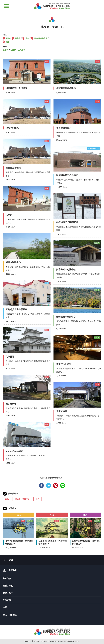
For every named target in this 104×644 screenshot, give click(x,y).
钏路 (8, 38)
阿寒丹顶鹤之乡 (41, 38)
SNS (5, 615)
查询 (11, 560)
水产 (38, 499)
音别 (27, 38)
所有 (8, 42)
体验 (7, 499)
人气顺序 (22, 50)
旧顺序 (13, 50)
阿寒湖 (18, 38)
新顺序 (6, 50)
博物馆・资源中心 (22, 499)
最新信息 (13, 615)
